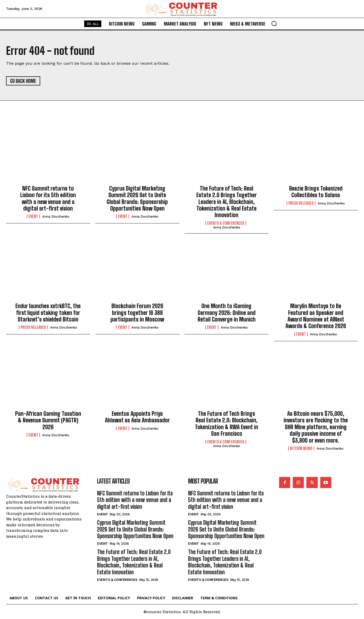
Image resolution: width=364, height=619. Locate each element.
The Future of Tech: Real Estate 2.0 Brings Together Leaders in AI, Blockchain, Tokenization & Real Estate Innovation (227, 202)
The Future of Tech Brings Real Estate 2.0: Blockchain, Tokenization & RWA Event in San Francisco (226, 424)
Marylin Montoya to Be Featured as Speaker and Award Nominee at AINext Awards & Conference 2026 (316, 316)
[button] (274, 24)
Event (33, 216)
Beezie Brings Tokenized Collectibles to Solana (316, 192)
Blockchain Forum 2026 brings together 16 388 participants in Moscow (137, 313)
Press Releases (301, 203)
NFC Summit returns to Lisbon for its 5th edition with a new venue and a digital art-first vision (48, 198)
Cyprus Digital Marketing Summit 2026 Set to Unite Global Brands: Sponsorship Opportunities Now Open (137, 198)
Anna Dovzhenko (56, 216)
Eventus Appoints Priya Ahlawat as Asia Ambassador (137, 417)
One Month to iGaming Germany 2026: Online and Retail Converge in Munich (227, 313)
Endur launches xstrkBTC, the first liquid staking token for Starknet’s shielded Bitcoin (48, 313)
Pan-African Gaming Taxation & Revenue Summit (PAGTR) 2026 (48, 420)
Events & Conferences (226, 223)
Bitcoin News (301, 448)
